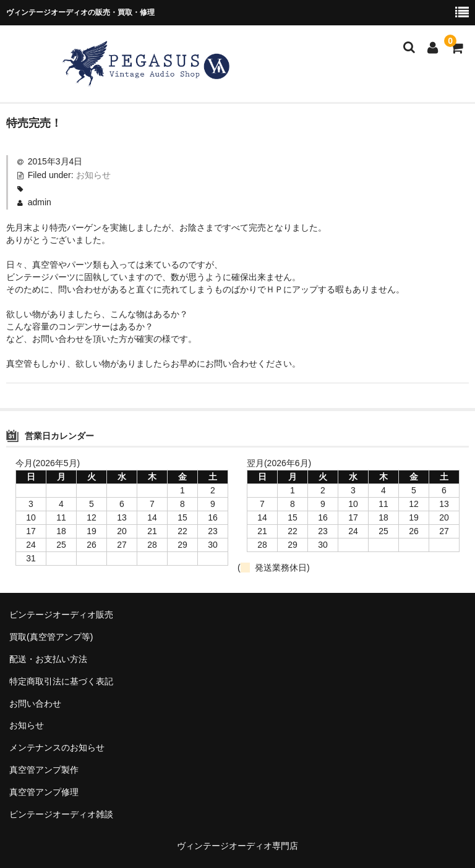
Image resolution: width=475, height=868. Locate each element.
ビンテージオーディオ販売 (61, 615)
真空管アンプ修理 (44, 792)
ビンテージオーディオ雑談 (61, 814)
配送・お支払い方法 (48, 659)
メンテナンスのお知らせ (57, 747)
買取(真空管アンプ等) (51, 637)
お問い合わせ (35, 704)
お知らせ (93, 175)
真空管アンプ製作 (44, 770)
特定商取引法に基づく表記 (61, 681)
